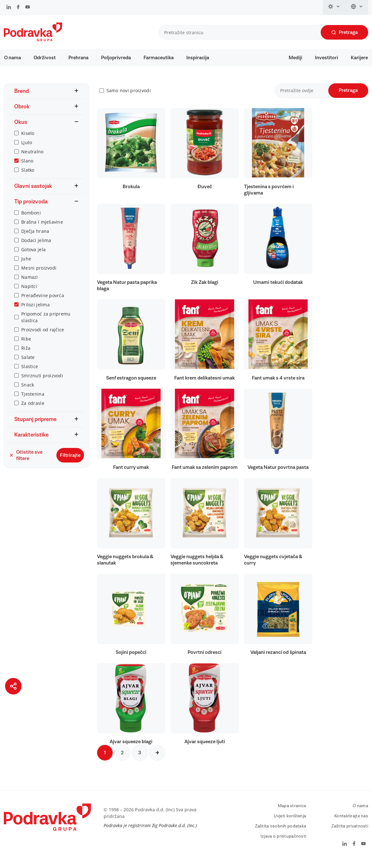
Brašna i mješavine (42, 228)
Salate (28, 363)
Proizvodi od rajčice (43, 336)
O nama (13, 58)
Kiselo (28, 139)
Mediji (295, 58)
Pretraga (344, 32)
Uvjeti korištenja (290, 822)
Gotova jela (33, 255)
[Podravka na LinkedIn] (9, 8)
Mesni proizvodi (39, 274)
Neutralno (32, 158)
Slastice (30, 372)
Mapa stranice (292, 812)
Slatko (28, 176)
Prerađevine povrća (43, 301)
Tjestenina (33, 400)
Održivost (45, 58)
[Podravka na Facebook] (18, 8)
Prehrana (78, 58)
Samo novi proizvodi (129, 97)
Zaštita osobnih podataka (281, 832)
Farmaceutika (159, 58)
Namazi (30, 283)
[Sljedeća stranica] (157, 759)
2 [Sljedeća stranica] (122, 759)
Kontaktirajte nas (351, 822)
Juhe (26, 265)
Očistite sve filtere (26, 461)
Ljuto (27, 148)
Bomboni (31, 219)
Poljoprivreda (116, 58)
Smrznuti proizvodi (42, 382)
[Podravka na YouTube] (28, 8)
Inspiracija (198, 58)
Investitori (327, 58)
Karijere (359, 58)
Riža (26, 354)
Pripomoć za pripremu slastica (46, 323)
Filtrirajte (70, 461)
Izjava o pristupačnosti (283, 842)
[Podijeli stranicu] (13, 686)
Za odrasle (33, 409)
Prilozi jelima (35, 311)
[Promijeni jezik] (357, 7)
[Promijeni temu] (334, 7)
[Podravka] (33, 40)
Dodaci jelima (36, 246)
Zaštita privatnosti (350, 832)
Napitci (29, 292)
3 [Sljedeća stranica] (140, 759)
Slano (27, 167)
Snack (28, 391)
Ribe (26, 345)
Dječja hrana (35, 237)
